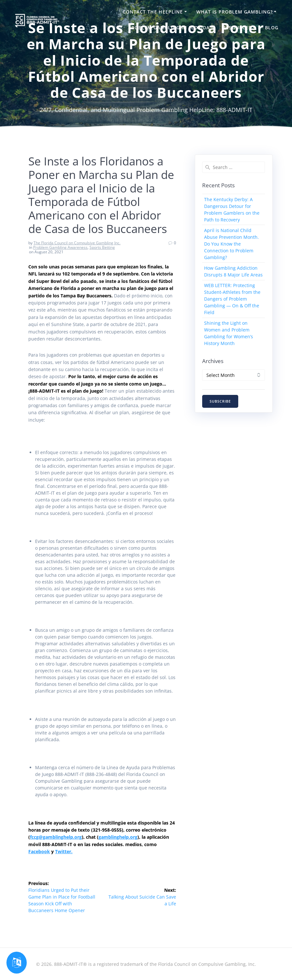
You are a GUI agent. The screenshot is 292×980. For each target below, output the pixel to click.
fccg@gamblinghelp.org (56, 837)
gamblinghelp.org (118, 837)
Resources (237, 28)
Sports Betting (102, 247)
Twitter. (64, 851)
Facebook (39, 851)
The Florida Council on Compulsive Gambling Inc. (77, 243)
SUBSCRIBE (220, 401)
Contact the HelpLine (153, 12)
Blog (272, 28)
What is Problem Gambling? (235, 12)
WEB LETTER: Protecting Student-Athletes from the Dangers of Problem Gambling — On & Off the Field (232, 299)
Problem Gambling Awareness (60, 247)
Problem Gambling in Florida (169, 28)
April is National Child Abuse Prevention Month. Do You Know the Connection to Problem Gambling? (231, 244)
